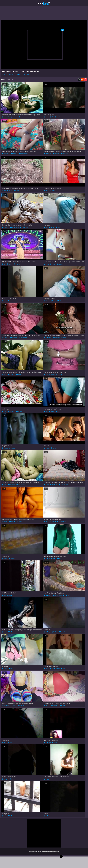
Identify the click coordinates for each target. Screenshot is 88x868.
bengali (12, 558)
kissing (5, 448)
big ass (66, 595)
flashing (12, 522)
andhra (17, 264)
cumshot (48, 338)
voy (10, 669)
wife (4, 411)
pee (4, 595)
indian (10, 191)
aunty (16, 191)
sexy (46, 117)
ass (46, 227)
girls (4, 742)
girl (52, 117)
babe (64, 338)
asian (21, 117)
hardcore (5, 154)
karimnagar (61, 522)
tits (11, 75)
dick (63, 669)
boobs (18, 75)
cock (46, 669)
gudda (10, 816)
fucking (5, 227)
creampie (6, 117)
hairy (53, 301)
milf (46, 706)
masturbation (55, 669)
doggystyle (23, 338)
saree (53, 448)
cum (4, 374)
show (52, 227)
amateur (14, 117)
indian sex (24, 227)
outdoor (56, 154)
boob (58, 227)
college (47, 632)
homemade (23, 154)
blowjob (27, 75)
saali (10, 632)
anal (58, 411)
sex (4, 75)
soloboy (47, 742)
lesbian (58, 117)
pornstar (19, 411)
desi (46, 191)
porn (46, 264)
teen (46, 485)
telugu (53, 522)
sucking (60, 264)
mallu (52, 191)
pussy (53, 264)
